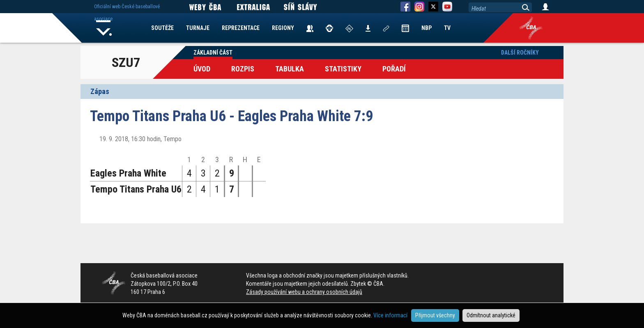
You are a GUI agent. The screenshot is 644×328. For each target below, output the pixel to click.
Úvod (202, 69)
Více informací (390, 315)
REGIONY (283, 28)
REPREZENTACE (241, 28)
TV (447, 28)
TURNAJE (198, 28)
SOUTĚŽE (162, 28)
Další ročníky (520, 53)
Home (104, 28)
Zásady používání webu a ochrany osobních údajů (304, 292)
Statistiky (343, 69)
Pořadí (394, 69)
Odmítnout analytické (491, 315)
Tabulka (290, 69)
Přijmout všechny (435, 315)
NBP (427, 28)
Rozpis (243, 69)
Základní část (213, 53)
